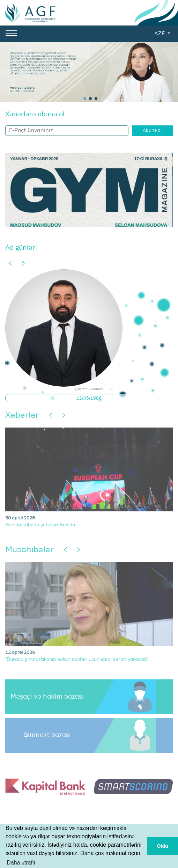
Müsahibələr (29, 550)
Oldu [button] (162, 846)
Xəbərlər (22, 415)
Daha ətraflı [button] (21, 863)
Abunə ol (152, 130)
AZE (160, 34)
